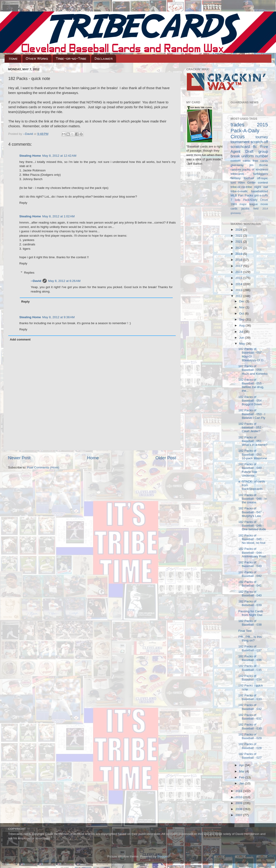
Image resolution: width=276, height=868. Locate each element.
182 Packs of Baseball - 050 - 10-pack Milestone (253, 454)
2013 (239, 290)
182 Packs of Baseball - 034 (250, 678)
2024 (239, 230)
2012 (239, 296)
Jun (242, 338)
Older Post (166, 458)
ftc (255, 147)
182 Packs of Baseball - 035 (250, 668)
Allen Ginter (247, 183)
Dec (242, 301)
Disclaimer (103, 58)
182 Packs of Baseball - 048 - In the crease (253, 499)
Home (13, 58)
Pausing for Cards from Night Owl (251, 613)
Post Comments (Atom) (43, 467)
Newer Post (19, 458)
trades (238, 125)
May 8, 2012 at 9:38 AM (59, 317)
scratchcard (240, 147)
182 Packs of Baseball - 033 (250, 697)
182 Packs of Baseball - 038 (250, 623)
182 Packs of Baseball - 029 (250, 736)
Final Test (245, 631)
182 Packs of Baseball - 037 (250, 648)
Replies (29, 273)
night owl (261, 187)
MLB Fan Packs (242, 195)
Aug (242, 325)
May (243, 344)
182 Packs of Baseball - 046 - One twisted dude (252, 526)
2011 (239, 791)
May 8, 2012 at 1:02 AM (59, 216)
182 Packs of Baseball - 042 (250, 574)
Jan (242, 783)
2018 (239, 260)
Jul (242, 332)
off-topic (262, 178)
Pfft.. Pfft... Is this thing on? (250, 639)
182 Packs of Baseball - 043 (250, 564)
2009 (239, 803)
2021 (239, 242)
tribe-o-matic (239, 191)
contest (263, 183)
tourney (262, 137)
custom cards (241, 161)
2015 (239, 278)
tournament (240, 142)
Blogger (163, 856)
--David (28, 134)
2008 (239, 809)
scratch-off (259, 142)
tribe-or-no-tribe (241, 187)
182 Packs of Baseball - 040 (250, 594)
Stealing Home (30, 156)
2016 (239, 272)
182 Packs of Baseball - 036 (250, 658)
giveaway (237, 165)
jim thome (259, 165)
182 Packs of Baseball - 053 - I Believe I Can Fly (252, 414)
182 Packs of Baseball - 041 (250, 584)
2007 (239, 815)
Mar (242, 771)
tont (233, 183)
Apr (242, 765)
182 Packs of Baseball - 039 (250, 603)
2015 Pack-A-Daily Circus (249, 131)
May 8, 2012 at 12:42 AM (59, 156)
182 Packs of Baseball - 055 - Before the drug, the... (251, 385)
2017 (239, 266)
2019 (239, 254)
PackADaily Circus (256, 200)
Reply (23, 203)
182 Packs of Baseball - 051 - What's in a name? (253, 441)
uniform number (255, 156)
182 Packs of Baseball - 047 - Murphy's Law (251, 512)
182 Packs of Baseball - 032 (250, 707)
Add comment (20, 339)
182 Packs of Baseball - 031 (250, 717)
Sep (242, 319)
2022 (239, 236)
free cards (260, 161)
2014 (239, 284)
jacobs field (250, 209)
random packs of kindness (249, 169)
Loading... (193, 175)
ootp (238, 200)
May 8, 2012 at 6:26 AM (64, 281)
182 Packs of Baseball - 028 (250, 746)
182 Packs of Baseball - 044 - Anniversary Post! (252, 552)
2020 (239, 248)
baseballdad (260, 191)
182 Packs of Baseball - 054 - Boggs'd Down (251, 401)
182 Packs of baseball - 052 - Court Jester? (251, 427)
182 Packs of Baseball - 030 (250, 726)
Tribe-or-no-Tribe (71, 58)
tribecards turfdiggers (249, 174)
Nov (242, 307)
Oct (242, 313)
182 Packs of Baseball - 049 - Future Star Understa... (251, 470)
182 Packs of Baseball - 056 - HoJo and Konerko (253, 370)
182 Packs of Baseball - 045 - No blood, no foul (252, 539)
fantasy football (242, 178)
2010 (239, 797)
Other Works (37, 58)
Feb (242, 777)
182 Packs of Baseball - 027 (250, 756)
